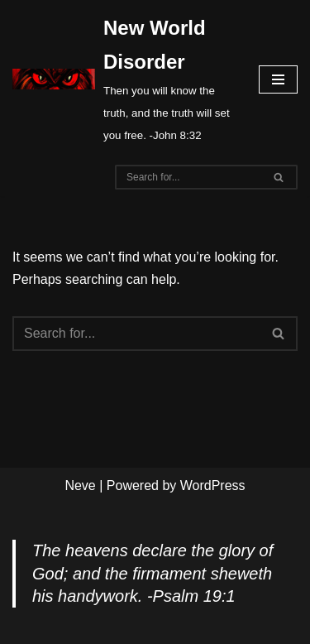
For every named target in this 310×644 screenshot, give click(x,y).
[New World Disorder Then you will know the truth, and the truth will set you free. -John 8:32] (123, 79)
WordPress (213, 485)
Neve (80, 485)
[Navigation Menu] (278, 79)
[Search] (188, 177)
